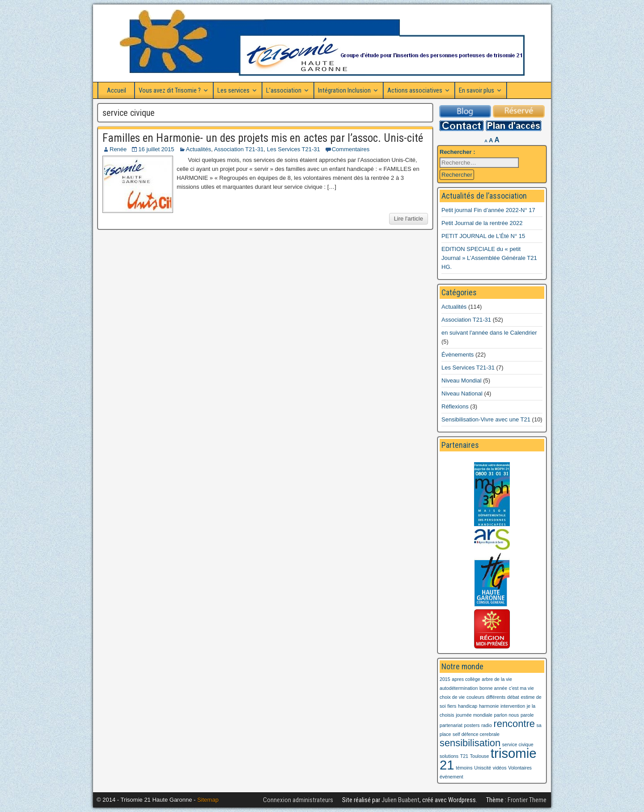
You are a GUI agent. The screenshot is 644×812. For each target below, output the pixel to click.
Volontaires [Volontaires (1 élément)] (520, 768)
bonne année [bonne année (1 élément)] (493, 688)
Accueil (117, 90)
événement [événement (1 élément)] (451, 777)
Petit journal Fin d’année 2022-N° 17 (488, 210)
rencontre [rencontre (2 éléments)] (514, 724)
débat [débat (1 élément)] (513, 697)
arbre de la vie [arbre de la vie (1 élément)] (497, 679)
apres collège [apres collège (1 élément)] (466, 679)
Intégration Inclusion (344, 90)
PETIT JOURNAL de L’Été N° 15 (483, 236)
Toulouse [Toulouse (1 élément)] (480, 756)
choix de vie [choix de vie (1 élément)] (452, 697)
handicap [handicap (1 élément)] (468, 706)
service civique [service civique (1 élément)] (518, 744)
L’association (284, 90)
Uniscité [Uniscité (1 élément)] (483, 768)
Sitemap (208, 800)
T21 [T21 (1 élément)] (464, 756)
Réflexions (455, 406)
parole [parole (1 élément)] (527, 715)
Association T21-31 (239, 149)
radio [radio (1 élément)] (487, 725)
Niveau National (462, 393)
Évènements (458, 355)
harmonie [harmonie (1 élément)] (489, 706)
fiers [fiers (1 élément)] (452, 706)
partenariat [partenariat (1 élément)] (451, 725)
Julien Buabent (400, 800)
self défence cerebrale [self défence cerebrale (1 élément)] (476, 734)
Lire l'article (409, 219)
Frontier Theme (527, 800)
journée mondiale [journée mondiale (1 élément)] (474, 715)
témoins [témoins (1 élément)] (464, 768)
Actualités (199, 149)
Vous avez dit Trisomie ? (170, 90)
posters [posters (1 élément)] (472, 725)
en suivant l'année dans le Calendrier (489, 333)
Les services (233, 90)
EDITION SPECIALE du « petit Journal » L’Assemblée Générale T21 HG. (489, 258)
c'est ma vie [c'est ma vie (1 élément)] (521, 688)
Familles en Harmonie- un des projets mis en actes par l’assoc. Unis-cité (263, 138)
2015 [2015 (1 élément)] (445, 679)
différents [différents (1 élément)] (496, 697)
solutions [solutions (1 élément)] (449, 756)
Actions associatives (415, 90)
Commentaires (351, 149)
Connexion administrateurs (298, 800)
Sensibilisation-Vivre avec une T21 (486, 419)
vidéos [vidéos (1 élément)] (500, 768)
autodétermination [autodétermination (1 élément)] (459, 688)
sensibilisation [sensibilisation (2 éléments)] (470, 743)
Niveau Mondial (462, 380)
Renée (118, 149)
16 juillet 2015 (156, 149)
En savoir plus (477, 90)
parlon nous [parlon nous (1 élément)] (507, 715)
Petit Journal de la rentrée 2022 (482, 223)
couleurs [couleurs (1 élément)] (475, 697)
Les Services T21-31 (294, 149)
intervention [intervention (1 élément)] (513, 706)
